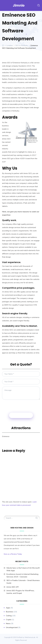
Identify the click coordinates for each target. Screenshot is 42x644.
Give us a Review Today (13, 554)
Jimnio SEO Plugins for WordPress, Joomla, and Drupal (20, 592)
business (10, 612)
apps (8, 608)
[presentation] (21, 406)
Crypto (9, 620)
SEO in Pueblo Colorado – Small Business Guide (23, 582)
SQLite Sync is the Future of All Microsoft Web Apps (23, 569)
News (8, 624)
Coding (9, 616)
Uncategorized (12, 627)
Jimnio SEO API (13, 587)
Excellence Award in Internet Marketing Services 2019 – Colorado (22, 576)
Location (10, 46)
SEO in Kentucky (22, 46)
